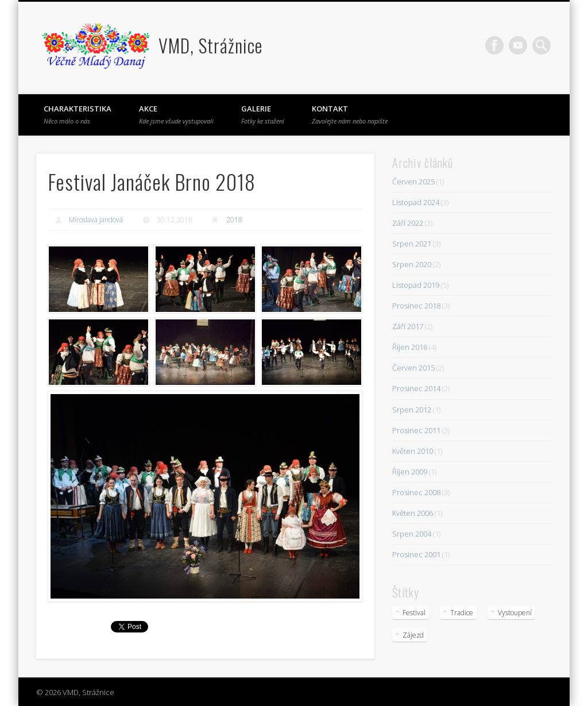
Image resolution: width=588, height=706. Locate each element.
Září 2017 (408, 326)
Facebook (494, 45)
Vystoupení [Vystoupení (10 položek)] (515, 613)
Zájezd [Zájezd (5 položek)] (413, 635)
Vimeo (518, 45)
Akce (176, 114)
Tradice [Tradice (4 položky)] (462, 613)
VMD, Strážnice (210, 45)
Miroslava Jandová (96, 220)
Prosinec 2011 (416, 430)
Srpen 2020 (412, 264)
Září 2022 (408, 223)
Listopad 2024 (416, 202)
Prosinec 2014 (416, 388)
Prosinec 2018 (416, 306)
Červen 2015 (413, 368)
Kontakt (350, 114)
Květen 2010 (413, 451)
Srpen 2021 (412, 244)
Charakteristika (78, 114)
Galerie (263, 114)
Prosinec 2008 (416, 492)
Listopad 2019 (416, 285)
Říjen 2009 (410, 472)
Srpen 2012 (412, 410)
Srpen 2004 (412, 534)
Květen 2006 (413, 513)
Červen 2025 (413, 182)
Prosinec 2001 (416, 554)
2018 (234, 220)
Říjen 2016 (410, 347)
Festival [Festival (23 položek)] (414, 613)
